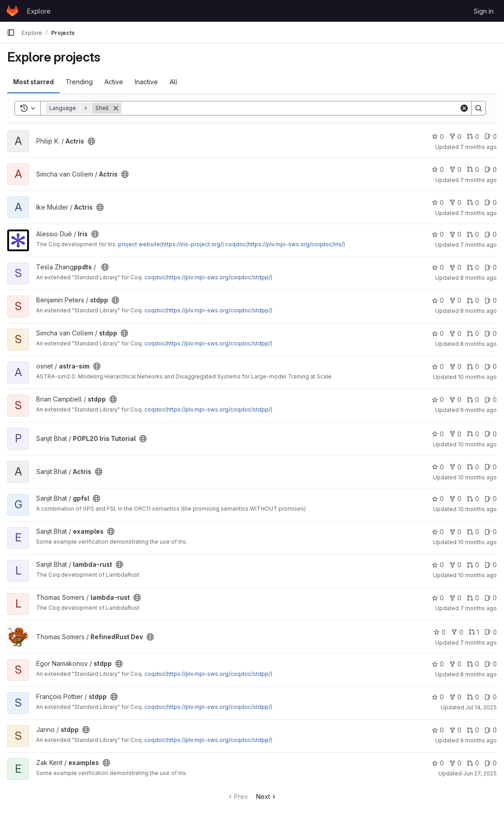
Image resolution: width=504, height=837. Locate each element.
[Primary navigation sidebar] (11, 33)
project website (139, 244)
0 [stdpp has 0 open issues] (491, 267)
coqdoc (236, 244)
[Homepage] (12, 11)
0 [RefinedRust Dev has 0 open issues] (491, 632)
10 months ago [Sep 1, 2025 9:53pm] (477, 477)
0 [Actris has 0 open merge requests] (473, 136)
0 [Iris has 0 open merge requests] (473, 234)
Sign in (484, 11)
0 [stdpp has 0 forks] (455, 267)
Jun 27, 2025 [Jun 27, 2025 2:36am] (480, 773)
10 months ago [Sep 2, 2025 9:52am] (477, 575)
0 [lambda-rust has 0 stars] (438, 565)
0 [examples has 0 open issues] (491, 532)
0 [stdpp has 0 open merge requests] (473, 267)
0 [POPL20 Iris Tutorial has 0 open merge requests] (473, 434)
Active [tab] (114, 82)
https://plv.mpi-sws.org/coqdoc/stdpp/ (219, 277)
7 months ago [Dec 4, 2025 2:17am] (478, 643)
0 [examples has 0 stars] (438, 532)
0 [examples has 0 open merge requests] (473, 532)
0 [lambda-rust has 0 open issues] (491, 565)
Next (267, 796)
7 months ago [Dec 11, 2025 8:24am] (478, 147)
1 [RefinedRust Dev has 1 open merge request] (474, 632)
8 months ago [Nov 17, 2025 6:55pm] (478, 311)
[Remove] (116, 108)
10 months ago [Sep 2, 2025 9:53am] (477, 509)
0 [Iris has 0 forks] (455, 234)
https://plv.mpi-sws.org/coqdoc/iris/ (296, 244)
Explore (39, 11)
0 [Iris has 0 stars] (438, 234)
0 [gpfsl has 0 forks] (455, 499)
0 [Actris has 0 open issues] (491, 136)
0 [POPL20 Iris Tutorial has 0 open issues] (491, 434)
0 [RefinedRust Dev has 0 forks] (457, 632)
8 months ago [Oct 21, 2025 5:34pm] (478, 674)
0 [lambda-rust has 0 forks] (455, 565)
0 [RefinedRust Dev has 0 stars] (440, 632)
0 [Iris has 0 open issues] (491, 234)
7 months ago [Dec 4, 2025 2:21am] (478, 608)
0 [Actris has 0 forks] (455, 136)
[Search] (290, 108)
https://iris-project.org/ (192, 244)
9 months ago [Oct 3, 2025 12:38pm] (478, 410)
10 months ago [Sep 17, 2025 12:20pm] (477, 377)
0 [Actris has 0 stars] (438, 136)
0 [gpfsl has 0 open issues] (491, 499)
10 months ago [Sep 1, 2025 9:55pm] (477, 444)
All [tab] (174, 82)
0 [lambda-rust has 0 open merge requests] (473, 565)
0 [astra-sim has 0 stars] (438, 366)
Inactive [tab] (146, 82)
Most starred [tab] (33, 82)
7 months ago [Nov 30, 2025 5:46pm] (478, 213)
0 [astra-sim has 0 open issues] (491, 366)
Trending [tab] (79, 82)
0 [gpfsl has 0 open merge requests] (473, 499)
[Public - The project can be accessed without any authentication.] (91, 141)
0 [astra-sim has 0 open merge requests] (473, 366)
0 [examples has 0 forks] (455, 532)
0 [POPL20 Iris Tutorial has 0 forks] (455, 434)
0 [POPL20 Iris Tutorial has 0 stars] (438, 434)
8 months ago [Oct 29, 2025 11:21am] (478, 344)
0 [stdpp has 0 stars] (438, 267)
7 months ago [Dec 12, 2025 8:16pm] (478, 245)
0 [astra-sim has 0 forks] (455, 366)
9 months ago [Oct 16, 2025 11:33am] (478, 740)
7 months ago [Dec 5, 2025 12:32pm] (478, 180)
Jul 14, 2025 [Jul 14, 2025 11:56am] (481, 707)
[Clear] (464, 108)
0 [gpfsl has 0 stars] (438, 499)
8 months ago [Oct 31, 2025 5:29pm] (478, 278)
